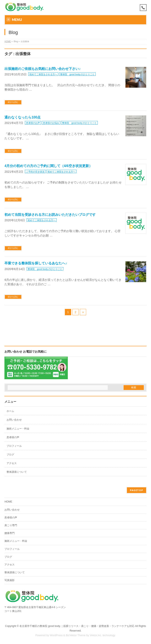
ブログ (10, 455)
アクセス (12, 463)
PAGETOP (137, 490)
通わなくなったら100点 (22, 117)
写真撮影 (10, 580)
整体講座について (17, 472)
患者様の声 (13, 437)
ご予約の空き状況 (35, 172)
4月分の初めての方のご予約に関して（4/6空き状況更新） (48, 166)
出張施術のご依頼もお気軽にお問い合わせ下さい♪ (42, 69)
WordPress (56, 635)
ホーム (10, 411)
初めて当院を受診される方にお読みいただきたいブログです (50, 215)
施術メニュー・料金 (18, 429)
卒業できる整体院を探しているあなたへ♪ (36, 263)
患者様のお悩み (51, 123)
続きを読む (13, 102)
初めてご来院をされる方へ (43, 74)
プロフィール (14, 446)
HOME (8, 41)
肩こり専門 (11, 525)
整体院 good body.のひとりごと (78, 74)
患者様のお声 (33, 123)
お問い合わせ (14, 420)
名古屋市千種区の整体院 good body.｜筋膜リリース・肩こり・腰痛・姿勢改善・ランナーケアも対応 (77, 626)
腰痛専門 (10, 533)
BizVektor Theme (76, 635)
